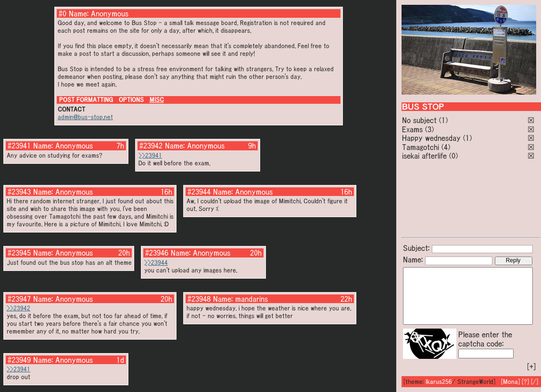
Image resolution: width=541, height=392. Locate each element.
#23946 (157, 253)
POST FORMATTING (86, 100)
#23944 (199, 192)
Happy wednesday (431, 138)
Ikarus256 (439, 382)
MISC (157, 100)
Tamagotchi (421, 147)
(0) (453, 156)
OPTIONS (131, 100)
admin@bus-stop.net (85, 117)
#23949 (19, 360)
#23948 (199, 299)
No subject (421, 120)
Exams (412, 129)
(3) (429, 129)
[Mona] (510, 382)
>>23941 (150, 155)
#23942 (151, 146)
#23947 (19, 299)
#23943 (19, 192)
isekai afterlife (424, 156)
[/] (535, 382)
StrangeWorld (475, 382)
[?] (525, 382)
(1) (443, 120)
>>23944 (156, 263)
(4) (446, 147)
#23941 (19, 146)
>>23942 (19, 308)
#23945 (19, 253)
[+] (531, 367)
